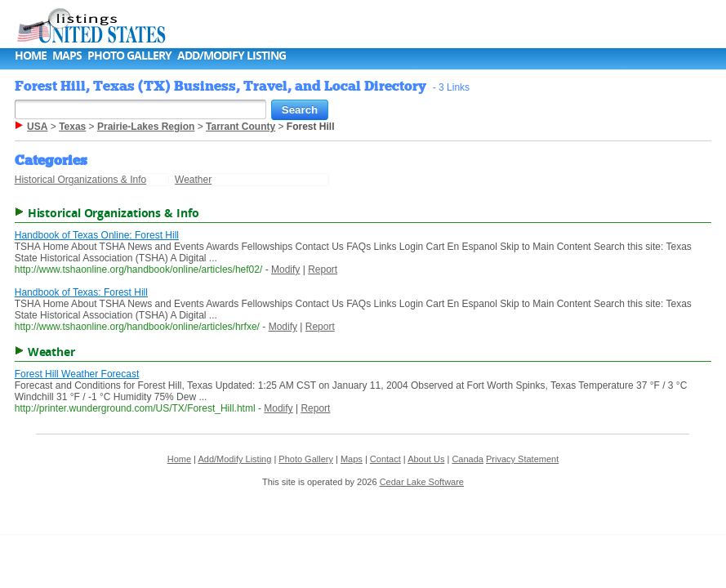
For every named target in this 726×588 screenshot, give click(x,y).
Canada (468, 459)
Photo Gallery (129, 55)
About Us (426, 459)
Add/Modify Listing (232, 55)
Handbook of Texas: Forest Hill (81, 292)
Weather (193, 180)
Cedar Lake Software (422, 482)
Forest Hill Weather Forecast (77, 374)
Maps (67, 55)
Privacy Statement (522, 459)
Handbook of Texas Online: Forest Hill (97, 235)
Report (323, 269)
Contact (385, 459)
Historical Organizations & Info (80, 180)
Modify (285, 269)
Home (31, 55)
